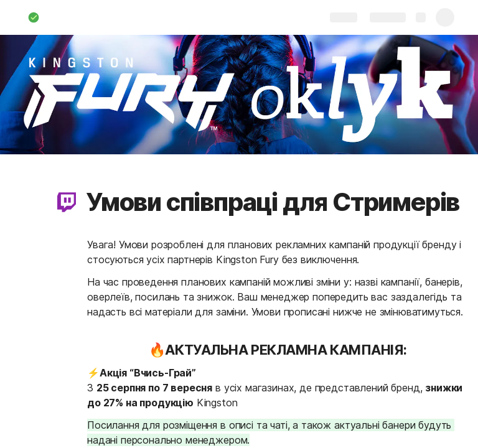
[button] (67, 202)
